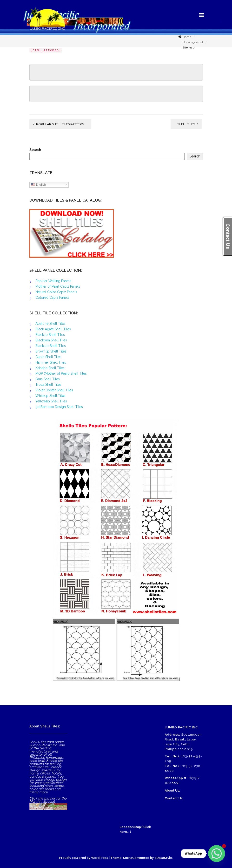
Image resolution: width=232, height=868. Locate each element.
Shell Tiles (186, 124)
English (38, 185)
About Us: (172, 790)
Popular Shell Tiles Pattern (60, 124)
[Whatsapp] (217, 854)
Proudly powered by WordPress (84, 858)
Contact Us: (174, 798)
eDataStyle (163, 858)
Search (35, 150)
